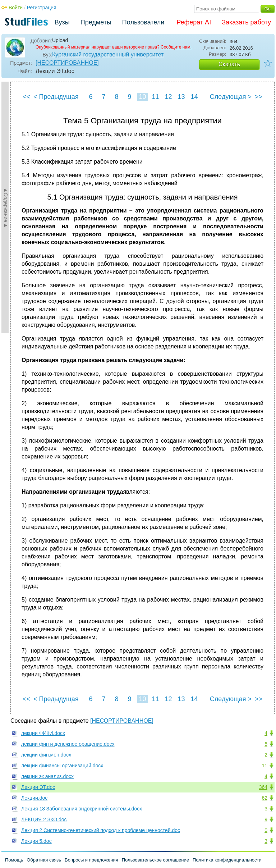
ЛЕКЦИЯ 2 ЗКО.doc (44, 819)
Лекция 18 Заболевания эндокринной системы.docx (82, 809)
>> (259, 97)
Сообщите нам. (176, 47)
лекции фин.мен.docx (46, 755)
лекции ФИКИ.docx (43, 733)
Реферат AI (194, 22)
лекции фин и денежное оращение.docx (68, 744)
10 (142, 97)
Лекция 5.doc (36, 841)
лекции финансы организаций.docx (62, 766)
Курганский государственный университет (108, 54)
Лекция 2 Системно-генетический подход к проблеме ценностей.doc (101, 830)
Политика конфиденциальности (227, 860)
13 (181, 97)
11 (155, 97)
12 (168, 97)
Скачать (229, 64)
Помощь (14, 860)
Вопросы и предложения (91, 860)
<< (26, 97)
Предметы (96, 22)
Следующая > (231, 97)
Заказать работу (246, 22)
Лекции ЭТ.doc (38, 787)
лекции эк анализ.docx (47, 776)
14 (194, 97)
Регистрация (42, 8)
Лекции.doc (34, 798)
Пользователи (143, 22)
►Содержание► (6, 207)
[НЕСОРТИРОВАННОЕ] (67, 63)
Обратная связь (44, 860)
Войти (16, 8)
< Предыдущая (56, 97)
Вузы (62, 22)
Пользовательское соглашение (155, 860)
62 (264, 798)
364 (263, 787)
